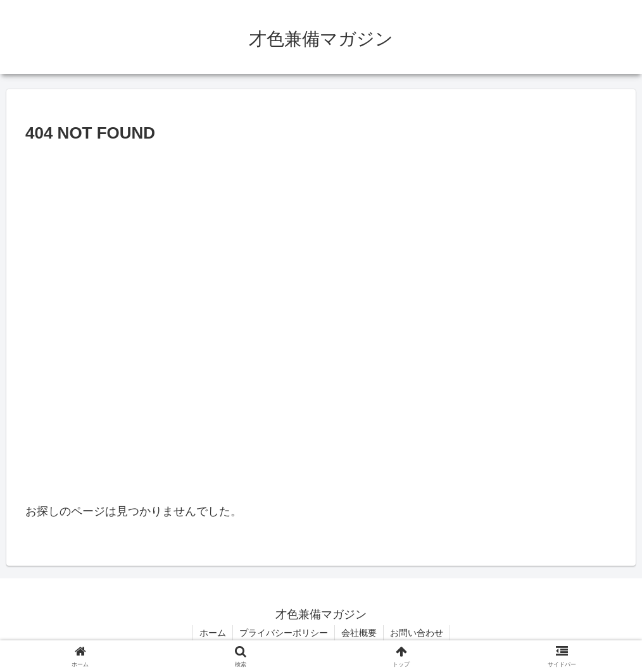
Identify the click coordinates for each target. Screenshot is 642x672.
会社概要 (359, 633)
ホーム (213, 633)
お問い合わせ (417, 633)
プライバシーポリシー (284, 633)
